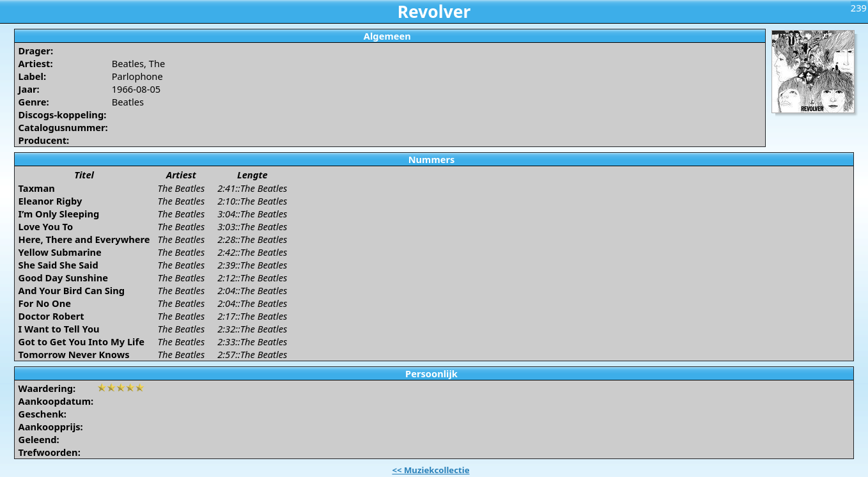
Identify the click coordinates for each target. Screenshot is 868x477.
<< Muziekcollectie (430, 470)
